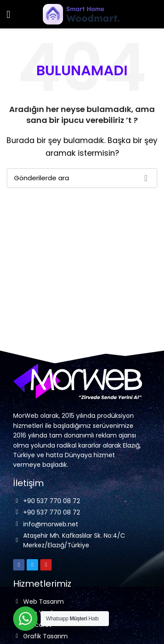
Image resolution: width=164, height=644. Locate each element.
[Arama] (82, 178)
